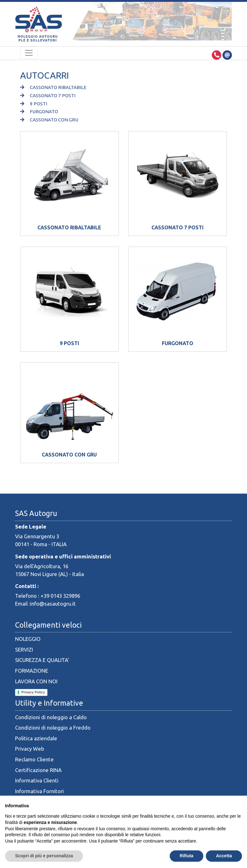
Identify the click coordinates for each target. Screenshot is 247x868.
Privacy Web (30, 749)
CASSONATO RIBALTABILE (53, 87)
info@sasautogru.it (53, 604)
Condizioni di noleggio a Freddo (53, 728)
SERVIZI (24, 650)
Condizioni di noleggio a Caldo (51, 717)
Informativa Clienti (37, 780)
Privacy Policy (33, 692)
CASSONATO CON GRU (49, 120)
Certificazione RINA (38, 770)
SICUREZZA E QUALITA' (42, 660)
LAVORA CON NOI (36, 681)
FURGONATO (39, 112)
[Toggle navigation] (29, 53)
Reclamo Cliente (34, 759)
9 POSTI (34, 104)
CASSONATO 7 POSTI (48, 95)
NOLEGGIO (28, 639)
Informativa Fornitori (39, 791)
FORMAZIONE (32, 671)
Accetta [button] (224, 856)
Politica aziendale (36, 738)
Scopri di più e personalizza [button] (44, 856)
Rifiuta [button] (187, 856)
